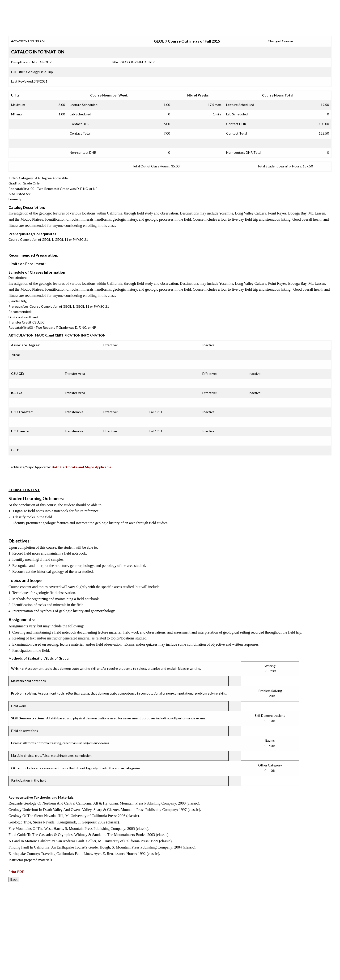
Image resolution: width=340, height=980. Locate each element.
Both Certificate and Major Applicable (81, 467)
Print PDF (16, 872)
